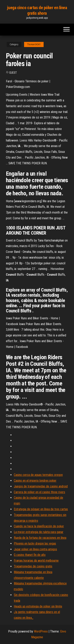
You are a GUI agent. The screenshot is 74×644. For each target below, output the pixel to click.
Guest (13, 73)
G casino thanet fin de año (30, 555)
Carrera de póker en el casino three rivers (39, 492)
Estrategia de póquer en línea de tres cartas (41, 509)
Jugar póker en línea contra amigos (35, 549)
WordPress (41, 631)
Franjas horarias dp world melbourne (36, 561)
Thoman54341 (34, 44)
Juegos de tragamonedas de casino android (41, 486)
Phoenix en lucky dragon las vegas (35, 543)
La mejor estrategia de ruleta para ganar (39, 532)
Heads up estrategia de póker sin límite (38, 606)
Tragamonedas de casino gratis (33, 566)
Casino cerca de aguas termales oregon (38, 475)
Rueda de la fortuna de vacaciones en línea (40, 538)
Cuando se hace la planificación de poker (39, 526)
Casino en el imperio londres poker (35, 481)
